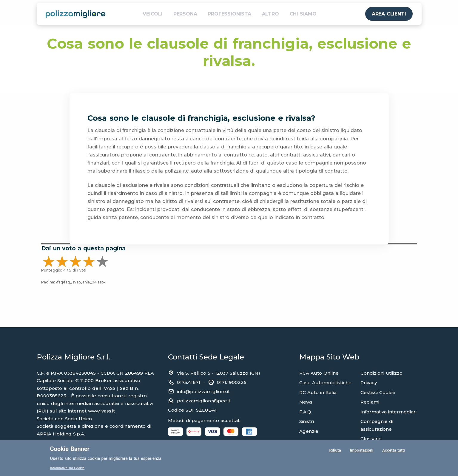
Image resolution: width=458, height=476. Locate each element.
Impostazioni (361, 450)
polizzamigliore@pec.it (204, 401)
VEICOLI (153, 14)
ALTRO (270, 14)
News (306, 402)
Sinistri (307, 421)
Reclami (370, 402)
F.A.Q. (306, 412)
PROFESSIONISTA (229, 14)
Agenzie (309, 431)
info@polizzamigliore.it (203, 392)
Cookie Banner (70, 449)
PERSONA (185, 14)
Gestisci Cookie (378, 392)
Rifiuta (335, 450)
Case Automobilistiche (325, 383)
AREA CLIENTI (389, 14)
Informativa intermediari (388, 412)
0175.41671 (189, 382)
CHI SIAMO (303, 14)
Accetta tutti (393, 450)
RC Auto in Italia (318, 392)
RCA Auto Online (319, 373)
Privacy (369, 383)
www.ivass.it (101, 411)
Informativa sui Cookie (68, 468)
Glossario (371, 439)
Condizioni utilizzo (381, 373)
